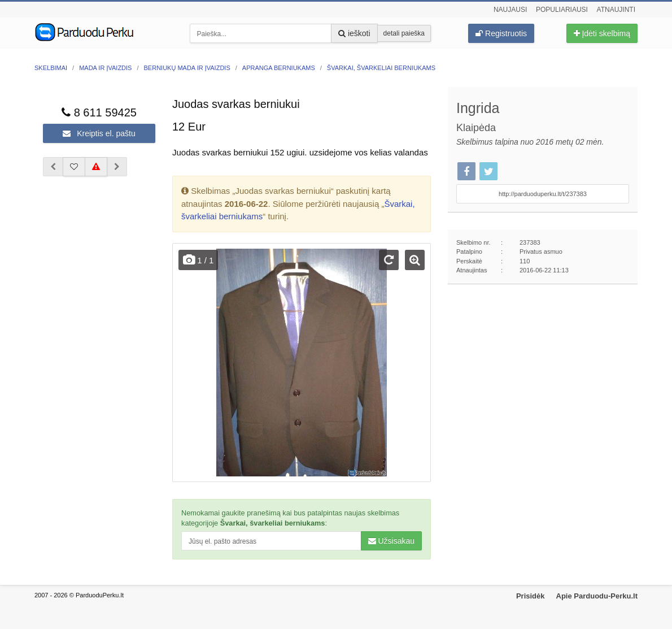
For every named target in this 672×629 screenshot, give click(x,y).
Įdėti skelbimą (602, 33)
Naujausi (510, 10)
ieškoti (354, 33)
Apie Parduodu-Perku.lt (597, 596)
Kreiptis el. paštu (99, 133)
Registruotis (501, 33)
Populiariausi (562, 10)
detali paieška (404, 33)
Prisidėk (531, 596)
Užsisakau (391, 541)
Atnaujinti (616, 10)
